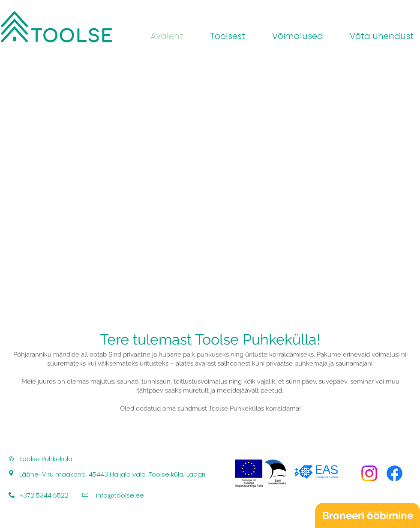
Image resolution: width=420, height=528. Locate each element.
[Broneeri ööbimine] (367, 515)
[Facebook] (394, 473)
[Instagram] (369, 473)
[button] (291, 36)
